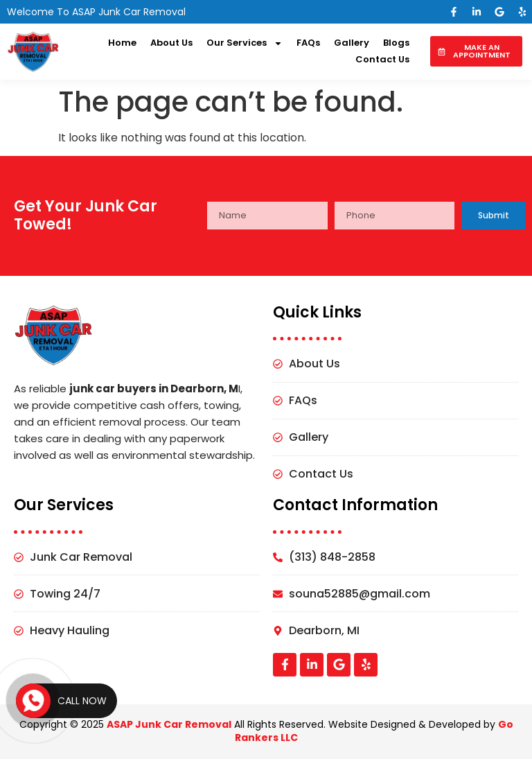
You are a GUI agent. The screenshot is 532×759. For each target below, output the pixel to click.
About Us (171, 43)
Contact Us (382, 59)
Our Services (245, 43)
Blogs (396, 43)
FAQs (308, 43)
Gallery (352, 43)
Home (122, 43)
